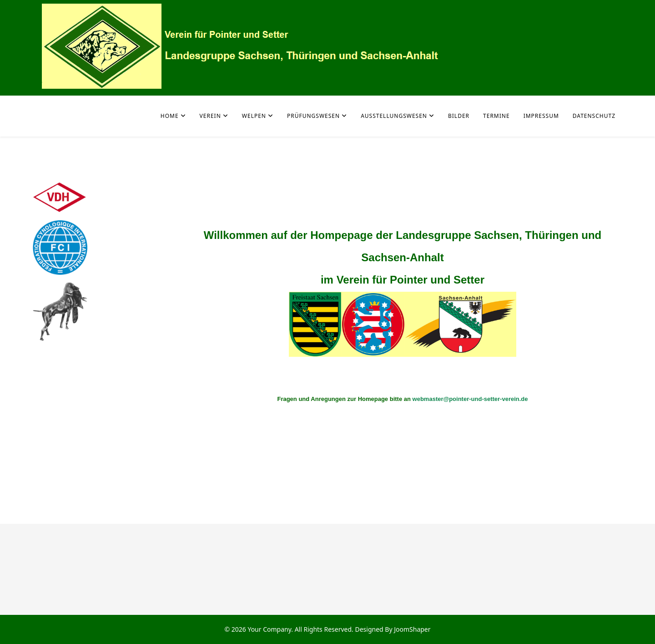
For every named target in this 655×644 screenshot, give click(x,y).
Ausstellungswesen (394, 116)
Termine (496, 116)
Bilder (459, 116)
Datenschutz (594, 116)
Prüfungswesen (313, 116)
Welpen (254, 116)
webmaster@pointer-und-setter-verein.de (470, 399)
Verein (210, 116)
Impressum (541, 116)
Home (170, 116)
